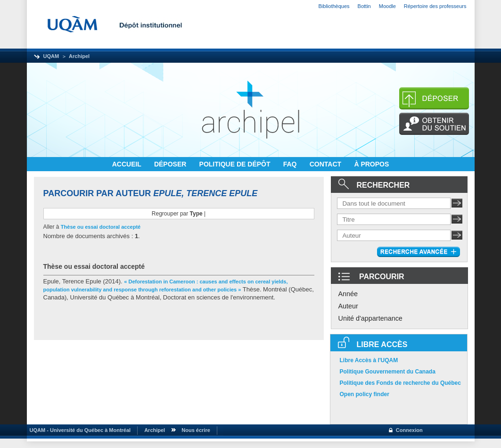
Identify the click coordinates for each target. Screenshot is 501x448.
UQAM (51, 56)
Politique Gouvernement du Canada (388, 372)
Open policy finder (365, 394)
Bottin (364, 6)
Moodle (387, 6)
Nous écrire (196, 430)
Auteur (348, 306)
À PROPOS (371, 164)
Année (348, 294)
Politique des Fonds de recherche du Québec (400, 383)
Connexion (409, 430)
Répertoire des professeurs (435, 6)
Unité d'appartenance (370, 318)
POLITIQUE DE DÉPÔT (236, 164)
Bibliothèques (334, 6)
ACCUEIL (128, 164)
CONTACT (326, 164)
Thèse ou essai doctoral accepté (101, 227)
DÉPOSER (171, 164)
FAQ (291, 164)
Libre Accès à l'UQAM (369, 360)
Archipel (79, 56)
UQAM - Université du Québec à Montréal (79, 430)
